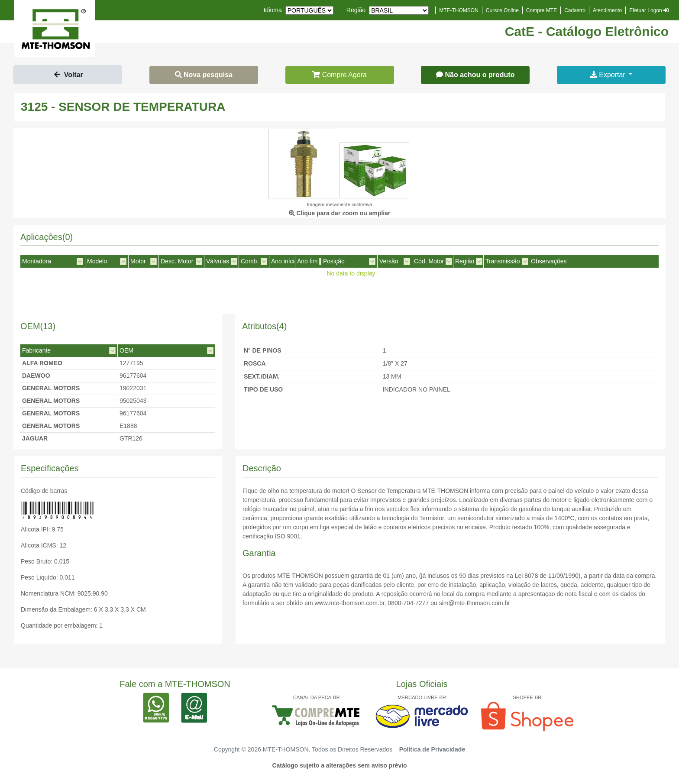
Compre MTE (542, 10)
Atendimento (607, 10)
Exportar (609, 75)
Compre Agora (339, 75)
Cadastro (575, 10)
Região (356, 10)
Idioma (273, 10)
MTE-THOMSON (459, 10)
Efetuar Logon (649, 10)
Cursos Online (502, 10)
